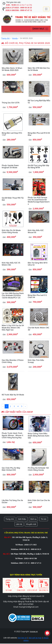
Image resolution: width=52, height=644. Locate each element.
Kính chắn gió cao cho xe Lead (39, 501)
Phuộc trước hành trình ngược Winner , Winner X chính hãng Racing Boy (12, 435)
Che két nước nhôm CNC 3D (39, 329)
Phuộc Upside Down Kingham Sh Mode (10, 166)
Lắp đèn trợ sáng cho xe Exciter (12, 501)
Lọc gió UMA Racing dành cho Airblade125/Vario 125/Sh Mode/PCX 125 (13, 295)
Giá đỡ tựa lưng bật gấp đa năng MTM (38, 166)
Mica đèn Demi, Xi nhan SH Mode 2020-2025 (12, 69)
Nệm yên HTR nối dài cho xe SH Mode (39, 69)
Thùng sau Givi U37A (11, 103)
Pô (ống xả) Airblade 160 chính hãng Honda (38, 469)
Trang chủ (5, 38)
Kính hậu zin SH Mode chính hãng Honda (11, 231)
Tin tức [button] (44, 519)
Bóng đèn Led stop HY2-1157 (12, 134)
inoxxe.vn (34, 631)
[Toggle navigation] (46, 9)
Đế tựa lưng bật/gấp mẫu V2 (39, 102)
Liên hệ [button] (19, 524)
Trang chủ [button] (10, 519)
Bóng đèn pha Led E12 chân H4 (37, 296)
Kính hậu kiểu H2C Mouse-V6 (36, 231)
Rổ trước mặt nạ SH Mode (13, 395)
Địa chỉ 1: (8, 537)
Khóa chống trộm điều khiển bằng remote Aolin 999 (39, 436)
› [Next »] (25, 406)
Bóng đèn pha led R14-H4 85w (39, 134)
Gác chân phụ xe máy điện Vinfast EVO (11, 469)
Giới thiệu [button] (22, 519)
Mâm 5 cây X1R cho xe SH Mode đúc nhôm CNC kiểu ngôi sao (13, 328)
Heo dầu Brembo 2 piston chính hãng (13, 361)
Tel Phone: (20, 545)
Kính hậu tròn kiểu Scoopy (36, 361)
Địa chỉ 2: (7, 554)
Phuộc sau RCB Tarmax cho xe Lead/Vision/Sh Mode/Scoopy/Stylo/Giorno (39, 201)
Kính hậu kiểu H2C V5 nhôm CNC (11, 264)
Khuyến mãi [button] (31, 524)
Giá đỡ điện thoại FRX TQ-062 (13, 199)
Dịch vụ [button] (33, 519)
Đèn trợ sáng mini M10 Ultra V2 (38, 264)
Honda (15, 38)
